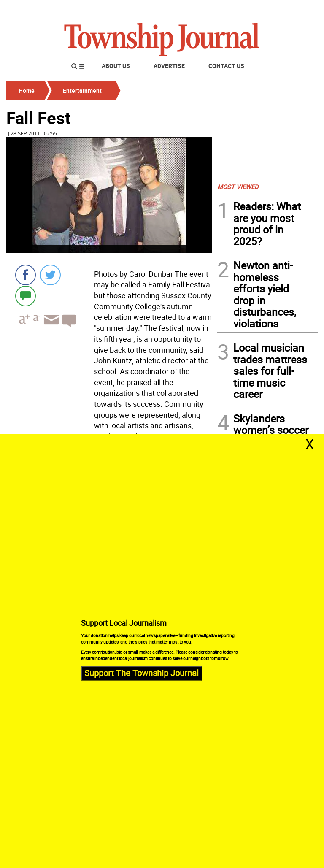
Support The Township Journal (142, 673)
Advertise (169, 66)
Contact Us (226, 66)
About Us (116, 66)
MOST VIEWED (238, 187)
